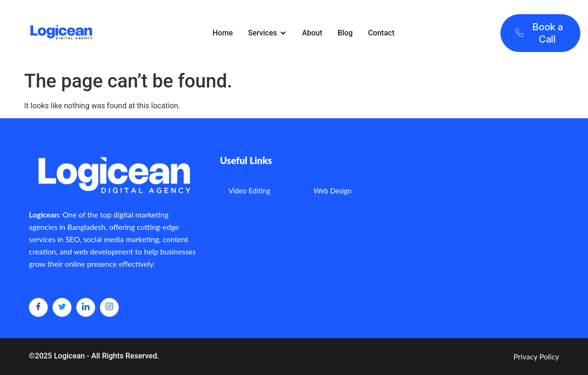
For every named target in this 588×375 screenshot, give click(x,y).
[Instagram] (109, 307)
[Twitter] (62, 307)
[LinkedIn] (86, 307)
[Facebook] (38, 307)
